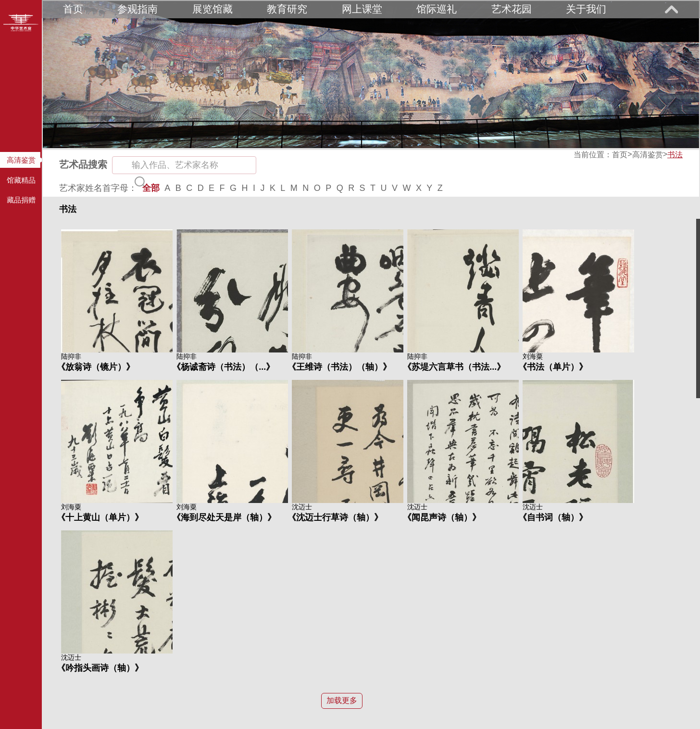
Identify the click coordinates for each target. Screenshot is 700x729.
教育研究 (287, 9)
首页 (73, 9)
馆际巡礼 (437, 9)
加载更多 (342, 700)
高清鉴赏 (648, 155)
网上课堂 (362, 9)
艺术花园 (512, 9)
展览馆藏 (212, 9)
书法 (675, 155)
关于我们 (586, 9)
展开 (671, 9)
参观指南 (137, 9)
